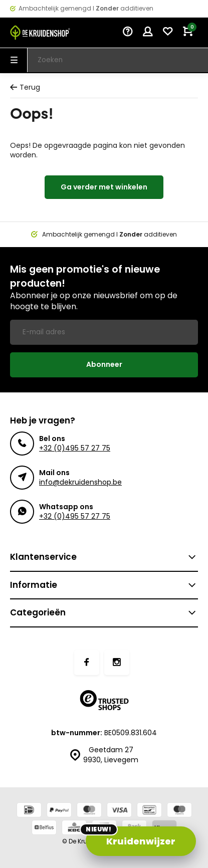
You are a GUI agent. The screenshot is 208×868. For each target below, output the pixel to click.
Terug (25, 87)
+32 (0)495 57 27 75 (75, 448)
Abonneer (104, 364)
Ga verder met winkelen (104, 187)
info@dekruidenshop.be (80, 482)
